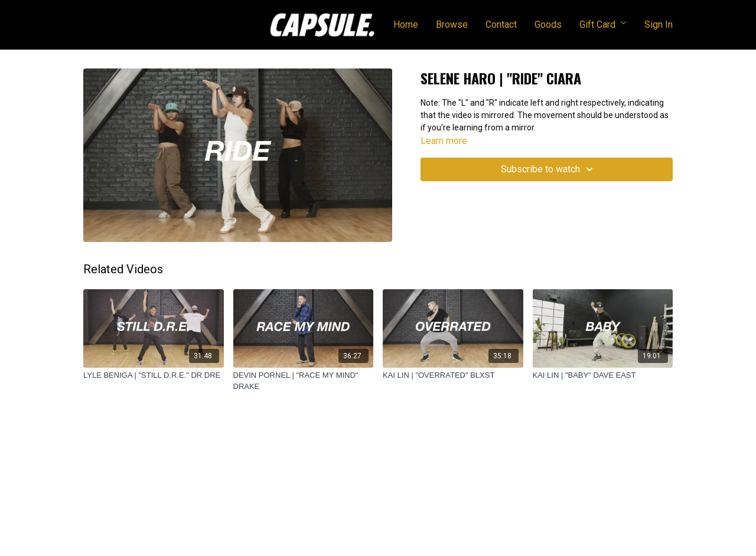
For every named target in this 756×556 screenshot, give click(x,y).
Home (406, 24)
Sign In (659, 24)
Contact (501, 24)
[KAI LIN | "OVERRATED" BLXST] (453, 375)
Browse (452, 24)
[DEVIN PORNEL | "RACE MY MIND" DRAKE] (304, 381)
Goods (548, 24)
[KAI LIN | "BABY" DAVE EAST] (603, 375)
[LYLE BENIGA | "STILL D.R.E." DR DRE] (154, 375)
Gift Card (603, 24)
